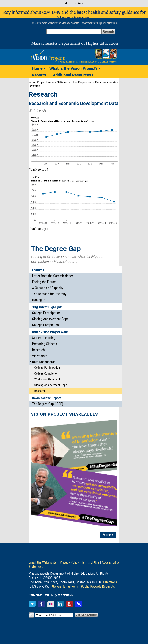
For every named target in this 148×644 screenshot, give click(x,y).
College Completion (45, 325)
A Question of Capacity (48, 288)
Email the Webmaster (43, 562)
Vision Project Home (41, 82)
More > (108, 535)
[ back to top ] (38, 170)
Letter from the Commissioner (53, 276)
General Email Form (65, 586)
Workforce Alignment (47, 379)
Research (38, 350)
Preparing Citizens (45, 344)
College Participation (46, 313)
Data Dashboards (44, 362)
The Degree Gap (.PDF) (48, 404)
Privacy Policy (70, 562)
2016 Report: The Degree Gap (75, 82)
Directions (110, 582)
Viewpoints (40, 356)
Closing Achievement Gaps (50, 319)
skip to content (74, 3)
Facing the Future (44, 282)
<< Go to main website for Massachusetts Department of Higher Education (74, 23)
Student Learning (44, 338)
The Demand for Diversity (49, 294)
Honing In (39, 300)
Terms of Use (90, 562)
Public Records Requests (98, 586)
